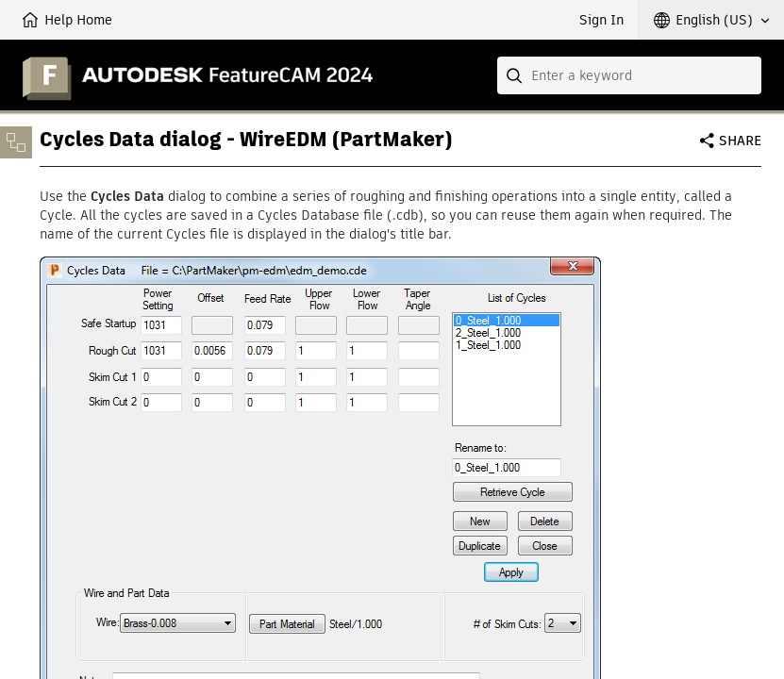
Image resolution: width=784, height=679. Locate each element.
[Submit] (516, 75)
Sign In (601, 20)
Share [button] (740, 141)
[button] (711, 20)
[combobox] (629, 75)
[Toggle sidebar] (16, 142)
